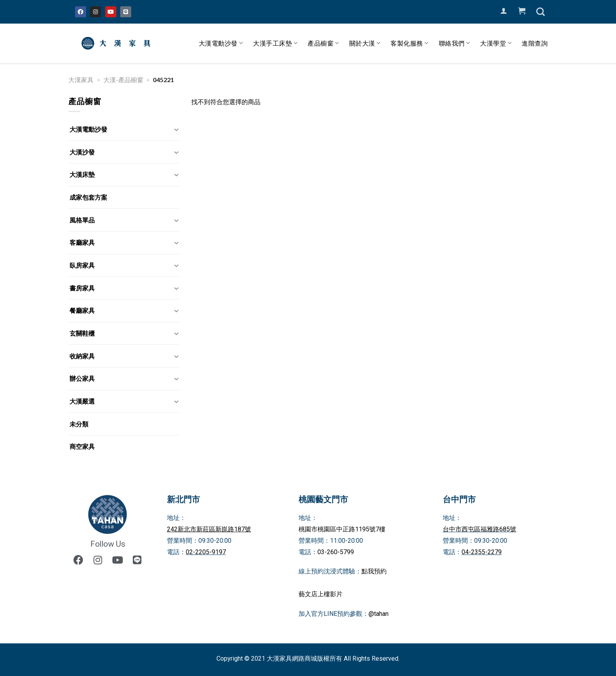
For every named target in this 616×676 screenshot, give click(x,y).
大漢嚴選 (82, 401)
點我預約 (374, 571)
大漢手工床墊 (275, 43)
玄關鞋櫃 (82, 333)
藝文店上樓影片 (321, 594)
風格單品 (82, 220)
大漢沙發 (82, 152)
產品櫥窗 (323, 43)
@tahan (379, 614)
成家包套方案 (88, 197)
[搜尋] (541, 12)
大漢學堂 (496, 43)
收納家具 (82, 356)
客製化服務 (409, 43)
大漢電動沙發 (221, 43)
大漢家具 (81, 80)
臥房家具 (82, 265)
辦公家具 (82, 378)
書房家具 (82, 288)
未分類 (79, 424)
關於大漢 (365, 43)
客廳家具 (82, 242)
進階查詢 (535, 43)
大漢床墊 (82, 174)
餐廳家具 (82, 310)
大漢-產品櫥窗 (123, 80)
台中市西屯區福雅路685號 (479, 529)
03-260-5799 (336, 552)
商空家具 (82, 446)
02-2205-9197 (206, 552)
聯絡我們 (455, 43)
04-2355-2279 (482, 552)
